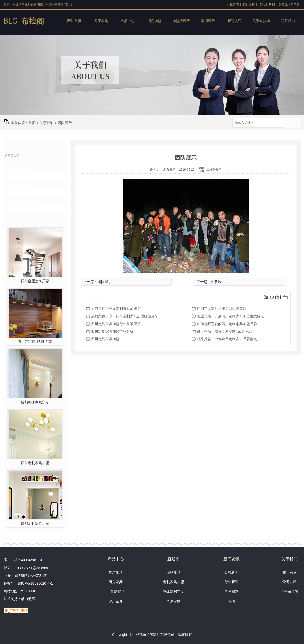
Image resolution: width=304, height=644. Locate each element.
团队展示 (65, 123)
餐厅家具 (101, 21)
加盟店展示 (181, 21)
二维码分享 (214, 170)
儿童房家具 (116, 592)
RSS (272, 5)
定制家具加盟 (174, 582)
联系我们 (288, 21)
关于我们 (47, 123)
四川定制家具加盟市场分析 (112, 331)
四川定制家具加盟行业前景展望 (116, 324)
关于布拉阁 (261, 21)
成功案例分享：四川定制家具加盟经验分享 (125, 316)
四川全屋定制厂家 (35, 281)
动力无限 (28, 599)
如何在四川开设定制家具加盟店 (116, 309)
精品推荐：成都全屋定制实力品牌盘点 (227, 339)
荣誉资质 (20, 184)
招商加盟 (154, 21)
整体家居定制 (174, 592)
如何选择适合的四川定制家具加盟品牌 (227, 324)
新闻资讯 (234, 21)
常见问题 (231, 592)
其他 (231, 601)
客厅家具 (116, 601)
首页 (32, 123)
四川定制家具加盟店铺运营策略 (222, 309)
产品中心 (128, 21)
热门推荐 (20, 217)
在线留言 (233, 5)
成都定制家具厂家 (35, 524)
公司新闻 (231, 572)
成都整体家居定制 (35, 402)
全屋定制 (174, 601)
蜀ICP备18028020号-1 (35, 583)
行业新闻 (231, 582)
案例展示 (208, 21)
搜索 (292, 123)
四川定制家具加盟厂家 (35, 342)
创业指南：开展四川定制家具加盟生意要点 (230, 316)
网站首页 (74, 21)
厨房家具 (116, 582)
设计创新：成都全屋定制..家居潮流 (224, 331)
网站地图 (249, 5)
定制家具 (174, 572)
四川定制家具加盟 (35, 463)
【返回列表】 (272, 297)
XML (262, 5)
